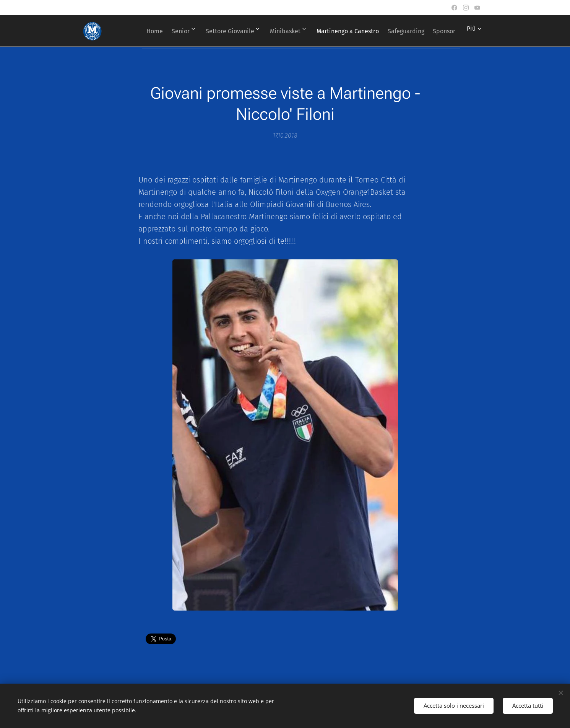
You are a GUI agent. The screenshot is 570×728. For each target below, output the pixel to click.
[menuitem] (164, 31)
